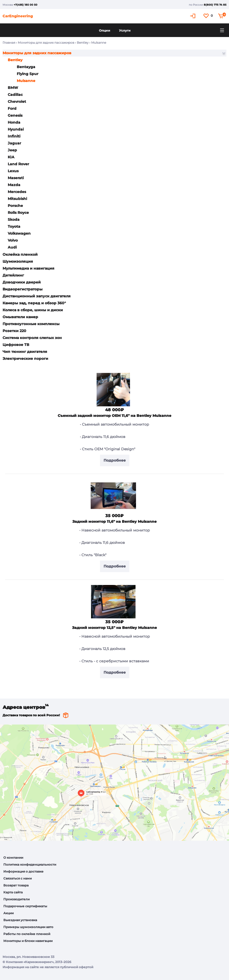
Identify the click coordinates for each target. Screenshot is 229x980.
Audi (12, 247)
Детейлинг (13, 275)
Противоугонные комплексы (31, 324)
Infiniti (14, 136)
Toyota (14, 226)
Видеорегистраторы (23, 289)
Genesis (15, 115)
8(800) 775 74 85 (215, 5)
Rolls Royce (18, 213)
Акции (9, 913)
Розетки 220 (14, 331)
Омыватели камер (20, 317)
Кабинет (193, 16)
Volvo (13, 240)
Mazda (14, 185)
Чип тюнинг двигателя (25, 352)
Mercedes (17, 192)
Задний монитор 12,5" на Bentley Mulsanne (114, 628)
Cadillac (15, 95)
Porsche (15, 206)
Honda (14, 122)
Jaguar (14, 143)
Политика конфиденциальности (30, 864)
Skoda (14, 219)
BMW (13, 88)
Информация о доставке (23, 871)
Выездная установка (20, 920)
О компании (13, 858)
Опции (105, 30)
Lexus (13, 171)
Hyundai (16, 129)
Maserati (16, 178)
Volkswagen (19, 233)
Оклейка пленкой (20, 254)
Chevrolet (17, 102)
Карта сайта (13, 892)
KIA (11, 157)
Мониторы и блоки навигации (28, 941)
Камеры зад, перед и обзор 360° (34, 303)
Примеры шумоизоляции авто (28, 927)
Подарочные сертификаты (25, 906)
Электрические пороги (25, 359)
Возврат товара (16, 885)
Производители (16, 899)
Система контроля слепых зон (32, 338)
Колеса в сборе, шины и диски (33, 310)
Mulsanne (26, 81)
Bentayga (26, 67)
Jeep (12, 150)
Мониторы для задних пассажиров (46, 43)
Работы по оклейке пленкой (27, 934)
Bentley (83, 43)
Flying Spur (28, 74)
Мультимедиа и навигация (28, 268)
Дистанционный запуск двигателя (37, 296)
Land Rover (18, 164)
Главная (9, 43)
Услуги (125, 30)
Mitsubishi (17, 199)
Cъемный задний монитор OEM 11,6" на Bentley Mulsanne (114, 416)
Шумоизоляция (18, 261)
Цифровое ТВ (16, 345)
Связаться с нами (18, 878)
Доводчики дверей (22, 282)
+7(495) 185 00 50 (26, 5)
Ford (12, 108)
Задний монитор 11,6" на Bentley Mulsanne (114, 521)
